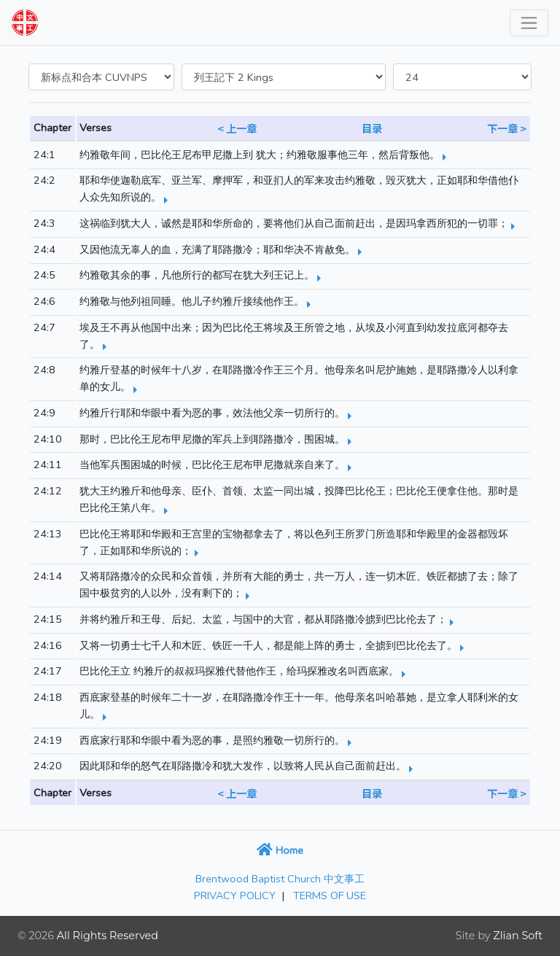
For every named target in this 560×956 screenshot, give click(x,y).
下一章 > (507, 128)
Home (280, 850)
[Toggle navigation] (529, 23)
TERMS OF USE (330, 895)
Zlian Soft (518, 936)
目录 (372, 128)
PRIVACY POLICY (235, 895)
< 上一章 (237, 128)
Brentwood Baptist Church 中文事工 (280, 879)
